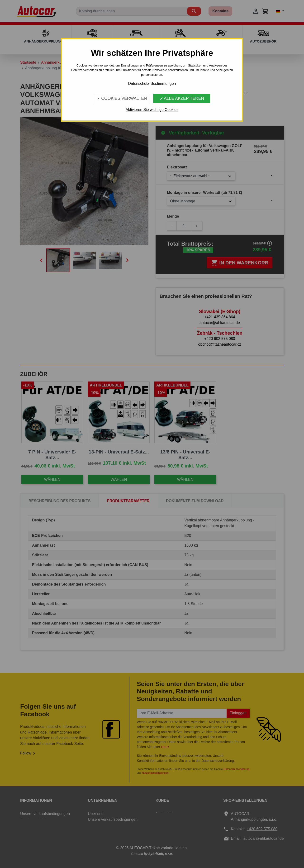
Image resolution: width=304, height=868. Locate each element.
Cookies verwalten (121, 98)
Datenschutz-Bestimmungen (152, 83)
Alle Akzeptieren (182, 98)
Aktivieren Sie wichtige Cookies (152, 110)
